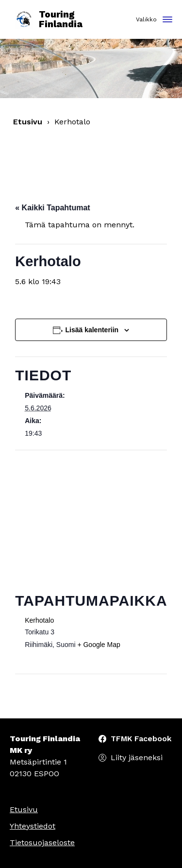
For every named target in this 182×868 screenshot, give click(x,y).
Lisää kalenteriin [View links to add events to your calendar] (92, 330)
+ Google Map (99, 645)
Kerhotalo (39, 620)
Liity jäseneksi (137, 757)
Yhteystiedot (33, 826)
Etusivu (28, 122)
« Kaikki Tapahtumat (52, 208)
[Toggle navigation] (167, 20)
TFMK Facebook (141, 739)
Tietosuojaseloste (42, 842)
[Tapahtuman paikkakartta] (91, 520)
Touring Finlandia (49, 20)
